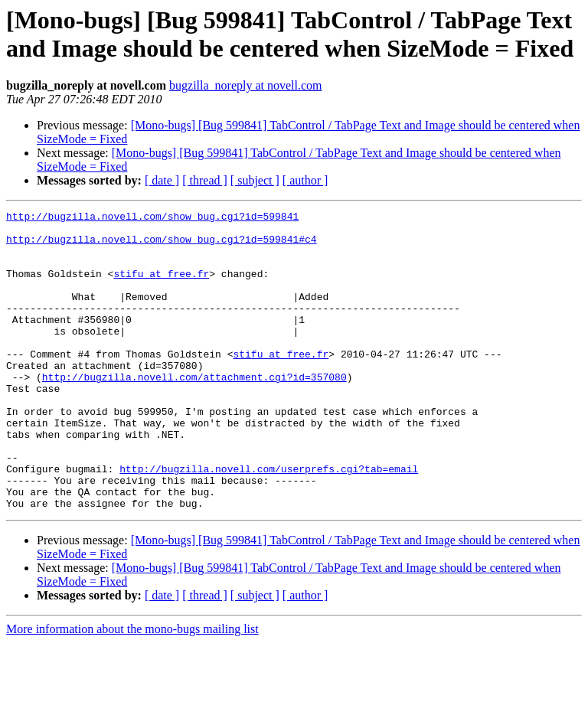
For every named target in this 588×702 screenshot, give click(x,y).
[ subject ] (255, 180)
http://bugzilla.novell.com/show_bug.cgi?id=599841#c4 (162, 246)
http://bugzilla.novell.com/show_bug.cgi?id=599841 (152, 218)
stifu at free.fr (161, 287)
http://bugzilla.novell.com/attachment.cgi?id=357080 (194, 411)
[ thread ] (205, 180)
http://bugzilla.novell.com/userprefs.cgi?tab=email (269, 521)
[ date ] (162, 180)
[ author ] (305, 180)
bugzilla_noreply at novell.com (246, 85)
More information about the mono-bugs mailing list (132, 689)
